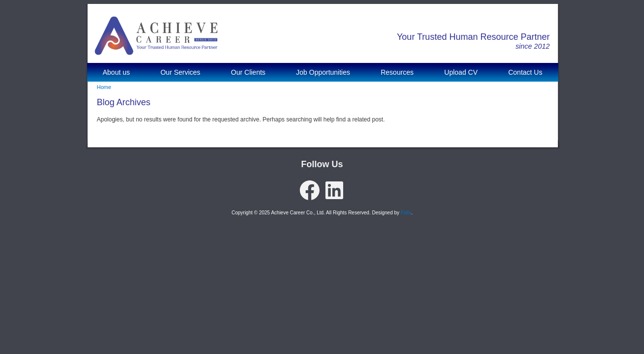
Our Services (180, 72)
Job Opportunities (323, 72)
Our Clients (248, 72)
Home (104, 87)
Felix (406, 213)
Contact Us (525, 72)
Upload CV (461, 72)
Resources (397, 72)
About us (116, 72)
